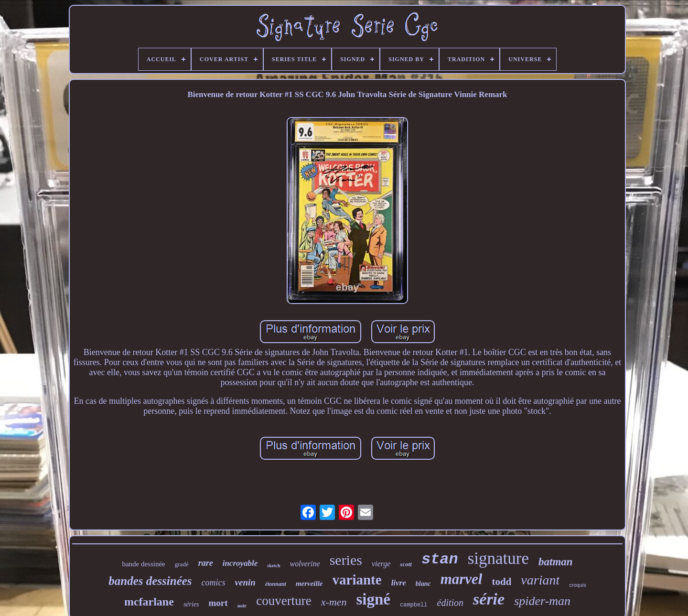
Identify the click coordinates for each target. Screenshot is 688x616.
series (346, 560)
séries (191, 604)
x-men (334, 602)
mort (218, 603)
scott (406, 564)
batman (556, 562)
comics (214, 583)
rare (206, 563)
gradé (182, 564)
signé (373, 599)
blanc (423, 584)
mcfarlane (149, 602)
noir (242, 605)
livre (399, 583)
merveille (309, 584)
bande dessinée (143, 564)
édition (451, 603)
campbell (414, 605)
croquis (577, 585)
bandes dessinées (150, 581)
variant (540, 580)
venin (245, 582)
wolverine (305, 564)
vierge (381, 564)
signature (498, 558)
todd (501, 582)
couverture (284, 601)
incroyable (240, 563)
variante (357, 580)
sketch (274, 566)
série (489, 599)
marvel (462, 579)
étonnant (276, 584)
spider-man (542, 601)
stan (440, 559)
